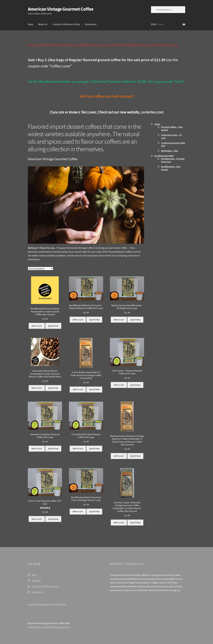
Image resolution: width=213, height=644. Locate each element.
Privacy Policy (35, 627)
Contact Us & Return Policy (66, 24)
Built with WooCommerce (57, 627)
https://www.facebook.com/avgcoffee (47, 604)
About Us (43, 24)
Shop (30, 24)
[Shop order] (40, 269)
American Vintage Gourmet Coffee (61, 9)
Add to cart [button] (37, 326)
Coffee (157, 124)
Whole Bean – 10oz (170, 151)
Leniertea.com (152, 112)
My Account (91, 24)
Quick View (53, 326)
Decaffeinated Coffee (164, 156)
